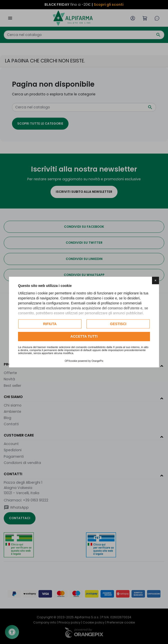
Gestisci (118, 324)
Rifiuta (50, 324)
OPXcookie (71, 361)
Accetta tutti (84, 337)
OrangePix (97, 361)
